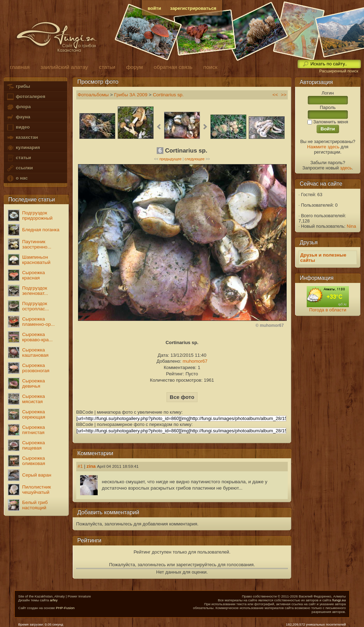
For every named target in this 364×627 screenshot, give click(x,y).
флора (18, 107)
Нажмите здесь (323, 147)
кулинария (23, 148)
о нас (17, 178)
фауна (18, 117)
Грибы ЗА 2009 (131, 95)
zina (91, 466)
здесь (346, 168)
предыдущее (171, 159)
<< (275, 95)
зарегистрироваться (193, 8)
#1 (80, 466)
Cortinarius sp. (168, 95)
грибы (18, 87)
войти (154, 8)
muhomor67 (195, 361)
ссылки (19, 168)
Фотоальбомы (93, 95)
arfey (54, 600)
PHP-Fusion (65, 608)
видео (18, 127)
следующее (194, 159)
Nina (351, 226)
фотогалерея (26, 97)
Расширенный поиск (339, 71)
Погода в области (328, 310)
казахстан (22, 138)
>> (284, 95)
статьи (19, 158)
